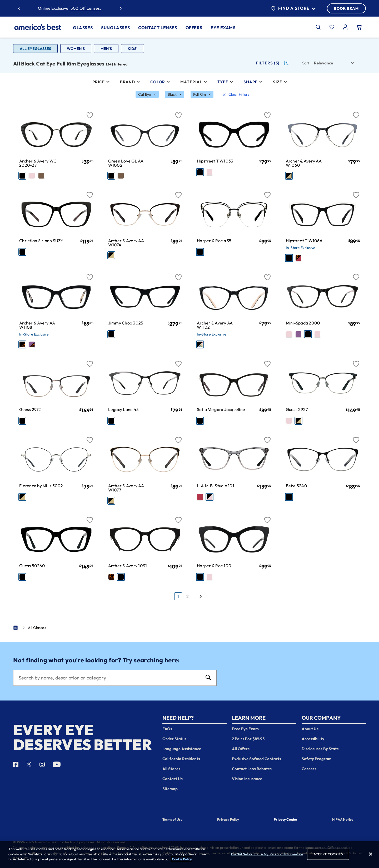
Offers (194, 28)
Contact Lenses (158, 28)
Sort (306, 63)
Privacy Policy (228, 819)
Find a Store (293, 8)
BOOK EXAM (346, 8)
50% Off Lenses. (86, 8)
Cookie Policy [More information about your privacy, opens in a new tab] (182, 861)
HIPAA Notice (343, 819)
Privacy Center (286, 820)
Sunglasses (115, 28)
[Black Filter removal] (175, 94)
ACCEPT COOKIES (328, 855)
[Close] (371, 855)
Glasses (83, 28)
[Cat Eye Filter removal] (147, 94)
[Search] (110, 678)
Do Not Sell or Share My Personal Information (267, 855)
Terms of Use (173, 819)
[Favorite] (90, 112)
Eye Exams (223, 28)
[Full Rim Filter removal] (202, 94)
